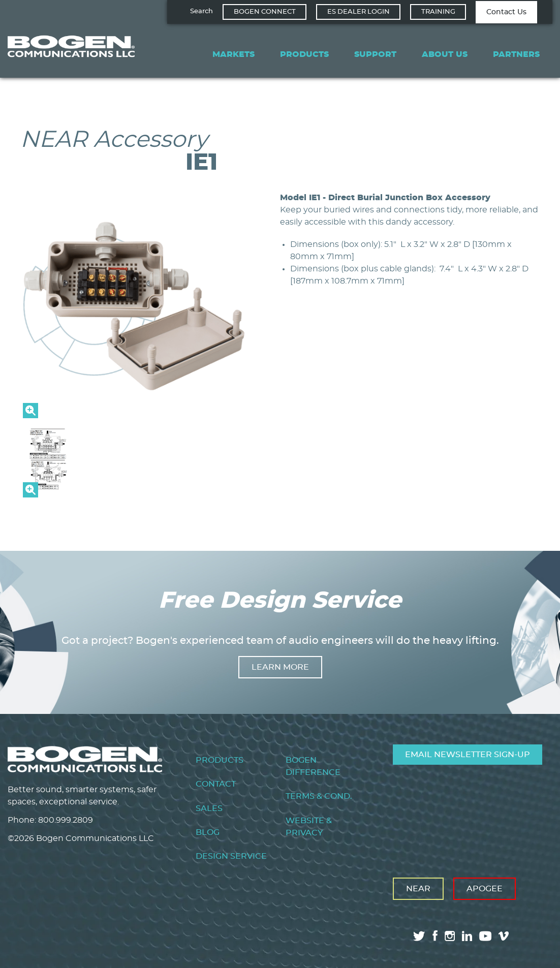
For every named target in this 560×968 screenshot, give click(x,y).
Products (304, 54)
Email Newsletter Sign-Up (468, 755)
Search (201, 11)
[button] (135, 416)
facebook (435, 936)
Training (438, 12)
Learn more (280, 667)
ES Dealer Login (359, 12)
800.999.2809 (66, 820)
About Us (445, 54)
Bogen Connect (265, 12)
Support (375, 54)
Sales (209, 808)
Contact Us (506, 12)
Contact (216, 784)
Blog (208, 832)
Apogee (485, 889)
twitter (419, 936)
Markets (234, 54)
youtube (485, 936)
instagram (450, 936)
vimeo (505, 936)
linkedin (467, 936)
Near (418, 889)
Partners (516, 54)
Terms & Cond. (319, 796)
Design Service (231, 856)
